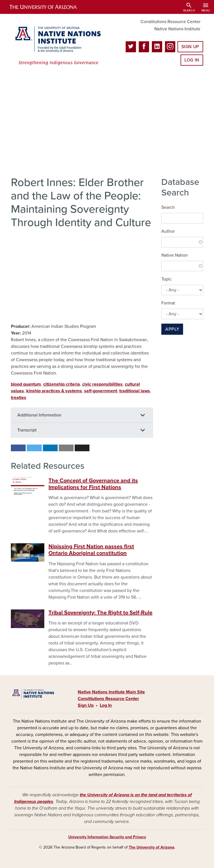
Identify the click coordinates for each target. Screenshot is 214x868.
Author (168, 231)
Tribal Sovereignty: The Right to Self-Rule (100, 613)
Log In (192, 60)
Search (168, 207)
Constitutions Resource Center (170, 22)
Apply (172, 329)
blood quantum (26, 384)
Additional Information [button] (39, 415)
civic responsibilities (102, 384)
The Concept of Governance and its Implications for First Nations (93, 484)
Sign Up (190, 47)
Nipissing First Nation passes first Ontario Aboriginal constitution (91, 550)
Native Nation (175, 255)
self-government (101, 391)
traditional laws (135, 391)
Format (168, 303)
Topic (166, 279)
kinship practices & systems (54, 391)
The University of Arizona (152, 847)
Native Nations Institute (177, 29)
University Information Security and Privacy (107, 837)
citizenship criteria (62, 384)
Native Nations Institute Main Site (111, 692)
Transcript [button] (27, 430)
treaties (19, 398)
